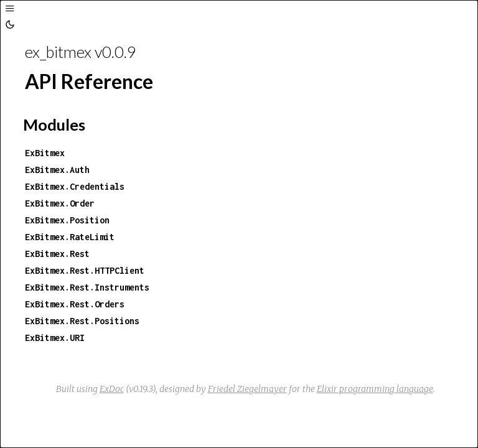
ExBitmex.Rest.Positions (82, 321)
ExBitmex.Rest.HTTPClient (85, 270)
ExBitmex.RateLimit (70, 237)
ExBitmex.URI (55, 338)
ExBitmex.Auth (57, 170)
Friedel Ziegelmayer (247, 389)
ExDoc (112, 389)
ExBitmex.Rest (57, 254)
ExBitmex (45, 153)
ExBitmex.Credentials (75, 186)
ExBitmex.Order (60, 203)
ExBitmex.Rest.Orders (75, 304)
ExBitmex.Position (67, 220)
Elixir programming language (375, 389)
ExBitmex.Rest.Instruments (87, 287)
